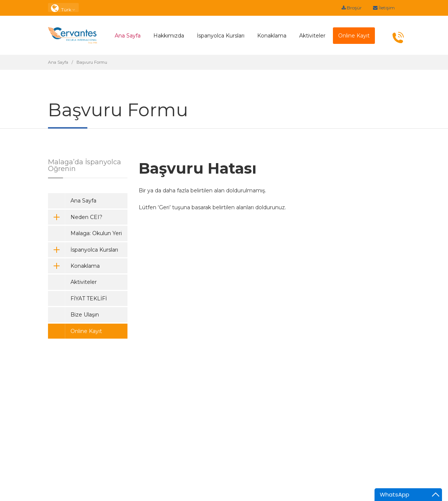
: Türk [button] (63, 8)
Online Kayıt (86, 331)
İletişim (384, 8)
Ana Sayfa (128, 36)
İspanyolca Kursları (221, 36)
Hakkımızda (169, 36)
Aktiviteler (312, 36)
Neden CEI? (75, 217)
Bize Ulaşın (85, 315)
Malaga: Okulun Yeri (96, 233)
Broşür (352, 8)
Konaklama (272, 36)
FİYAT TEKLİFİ (89, 298)
